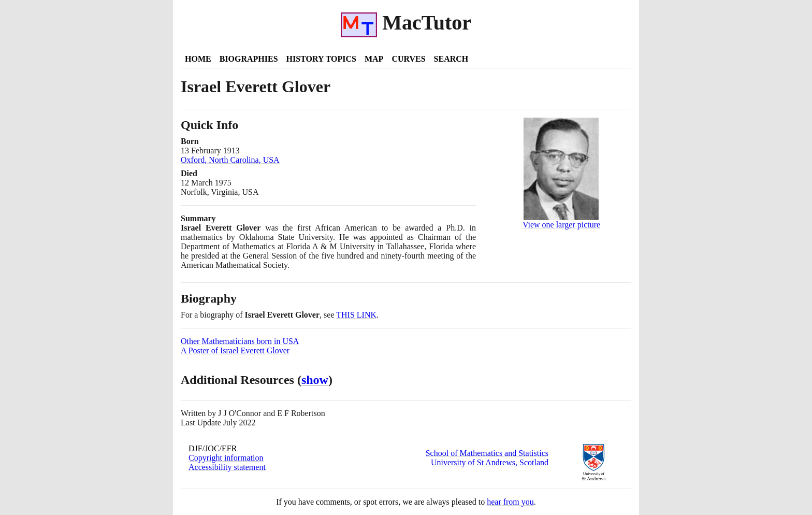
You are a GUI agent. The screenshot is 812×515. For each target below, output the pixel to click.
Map (374, 59)
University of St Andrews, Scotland (490, 462)
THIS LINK (356, 315)
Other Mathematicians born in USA (240, 341)
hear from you (510, 502)
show (315, 380)
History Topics (321, 59)
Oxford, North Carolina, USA (230, 160)
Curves (408, 59)
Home (198, 59)
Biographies (249, 59)
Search (451, 59)
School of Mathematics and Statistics (487, 453)
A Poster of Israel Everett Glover (235, 351)
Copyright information (226, 458)
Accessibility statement (227, 467)
